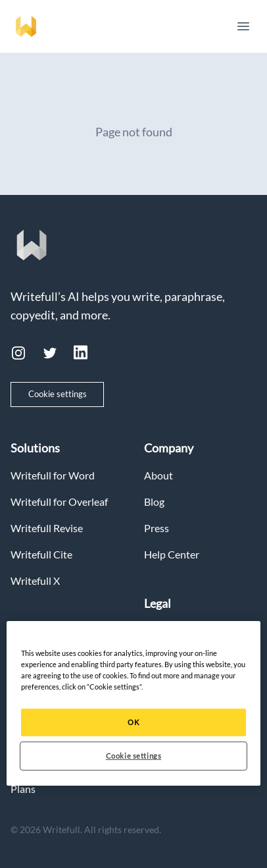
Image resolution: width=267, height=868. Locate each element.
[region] (133, 703)
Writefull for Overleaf (59, 502)
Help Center (172, 554)
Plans (23, 789)
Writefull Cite (41, 554)
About (158, 475)
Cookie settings (58, 394)
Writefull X (35, 581)
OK (133, 722)
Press (157, 528)
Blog (154, 502)
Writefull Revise (47, 528)
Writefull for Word (53, 475)
